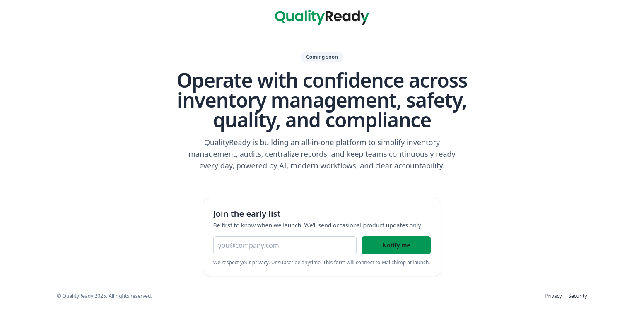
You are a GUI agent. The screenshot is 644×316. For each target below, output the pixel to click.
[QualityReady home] (322, 17)
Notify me (396, 245)
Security (578, 296)
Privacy (553, 296)
